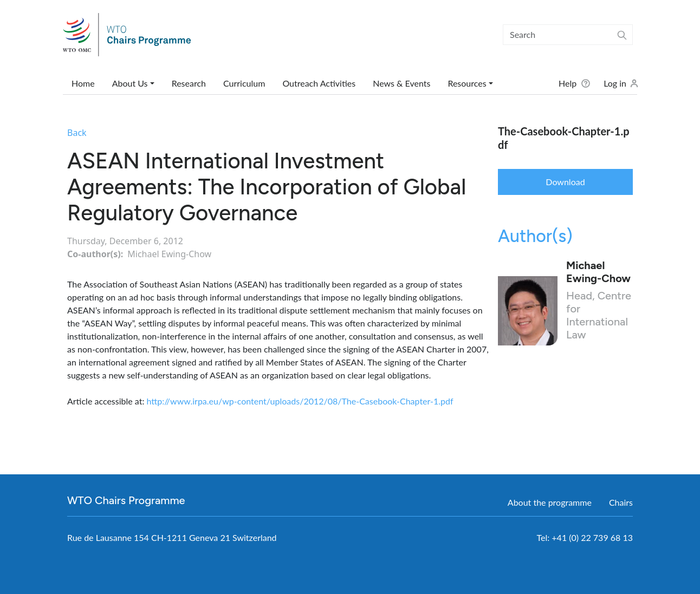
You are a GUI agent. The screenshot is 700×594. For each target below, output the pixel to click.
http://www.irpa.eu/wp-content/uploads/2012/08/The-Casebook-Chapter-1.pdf (300, 401)
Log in (615, 83)
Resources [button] (467, 83)
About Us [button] (130, 83)
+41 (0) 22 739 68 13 (592, 537)
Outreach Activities (319, 83)
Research (189, 83)
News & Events (401, 83)
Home (83, 83)
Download (565, 182)
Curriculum (244, 83)
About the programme (550, 502)
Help (568, 83)
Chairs (621, 502)
